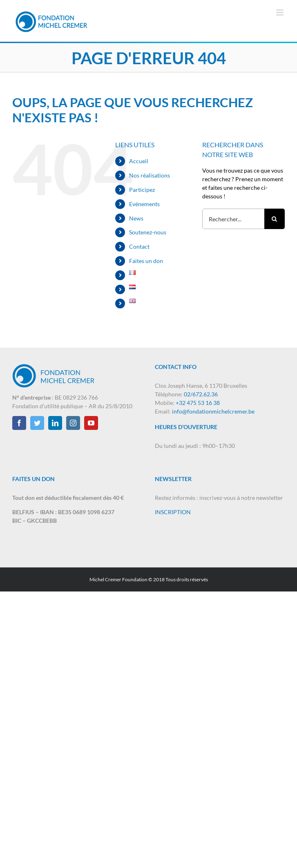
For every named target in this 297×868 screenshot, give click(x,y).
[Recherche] (275, 219)
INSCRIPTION (173, 512)
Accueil (139, 161)
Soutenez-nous (148, 232)
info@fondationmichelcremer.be (213, 411)
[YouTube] (91, 423)
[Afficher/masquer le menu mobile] (280, 12)
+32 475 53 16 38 (198, 403)
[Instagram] (73, 423)
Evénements (144, 204)
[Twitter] (37, 423)
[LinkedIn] (55, 423)
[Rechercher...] (233, 219)
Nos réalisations (150, 175)
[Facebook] (19, 423)
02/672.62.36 (201, 394)
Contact (139, 246)
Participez (142, 190)
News (136, 218)
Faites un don (146, 261)
